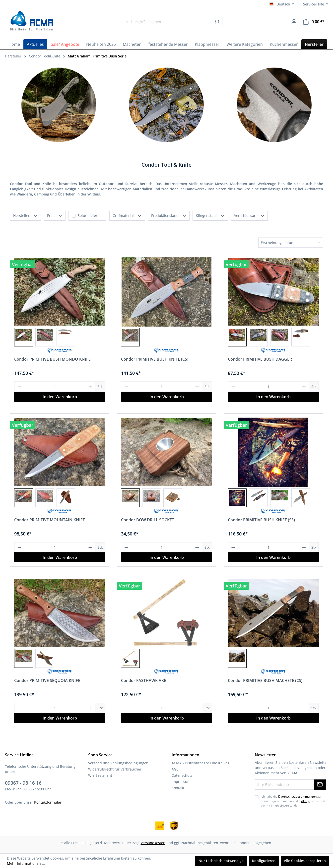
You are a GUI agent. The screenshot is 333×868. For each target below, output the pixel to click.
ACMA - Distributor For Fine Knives (200, 763)
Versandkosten (153, 843)
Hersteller (25, 215)
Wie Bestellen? (100, 775)
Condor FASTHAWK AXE (144, 680)
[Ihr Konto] (294, 22)
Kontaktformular (48, 802)
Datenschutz (182, 775)
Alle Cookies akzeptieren (305, 861)
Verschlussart (249, 215)
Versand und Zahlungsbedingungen (118, 763)
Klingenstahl (210, 215)
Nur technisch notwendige (221, 861)
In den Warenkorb (60, 397)
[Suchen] (217, 22)
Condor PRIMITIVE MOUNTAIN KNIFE (50, 520)
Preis (55, 215)
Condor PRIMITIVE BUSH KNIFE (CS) (155, 359)
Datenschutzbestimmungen (297, 796)
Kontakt (178, 788)
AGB (175, 769)
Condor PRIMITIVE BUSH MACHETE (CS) (265, 680)
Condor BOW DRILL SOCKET (148, 520)
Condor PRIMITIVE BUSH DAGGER (260, 359)
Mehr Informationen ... (26, 863)
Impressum (181, 782)
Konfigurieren (264, 861)
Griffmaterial (127, 215)
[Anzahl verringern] (19, 387)
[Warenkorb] (314, 22)
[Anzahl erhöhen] (90, 387)
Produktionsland (169, 215)
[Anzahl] (55, 387)
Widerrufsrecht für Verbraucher (115, 769)
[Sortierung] (291, 243)
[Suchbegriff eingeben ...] (167, 22)
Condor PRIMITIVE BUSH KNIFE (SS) (261, 520)
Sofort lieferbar (90, 216)
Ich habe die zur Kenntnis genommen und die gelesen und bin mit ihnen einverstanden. (293, 801)
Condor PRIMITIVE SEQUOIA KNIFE (47, 680)
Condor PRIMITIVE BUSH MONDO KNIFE (52, 359)
